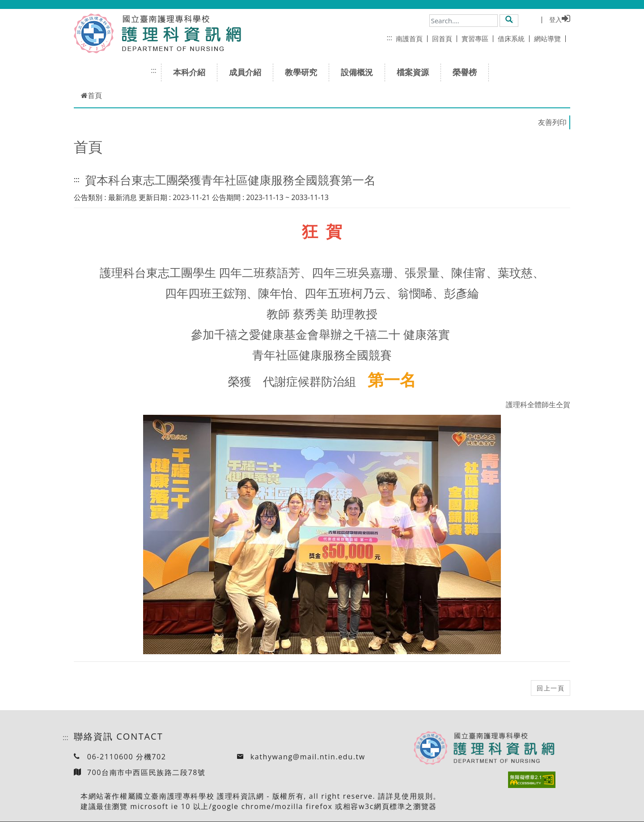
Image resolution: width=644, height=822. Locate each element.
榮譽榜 (468, 72)
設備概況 (360, 72)
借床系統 (514, 38)
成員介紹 (248, 72)
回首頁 (445, 38)
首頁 (91, 95)
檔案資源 (416, 72)
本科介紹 (192, 72)
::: (389, 38)
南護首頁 (412, 38)
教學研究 (304, 72)
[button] (509, 20)
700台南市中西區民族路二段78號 (146, 772)
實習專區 (477, 38)
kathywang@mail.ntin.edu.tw (308, 757)
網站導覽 (550, 38)
